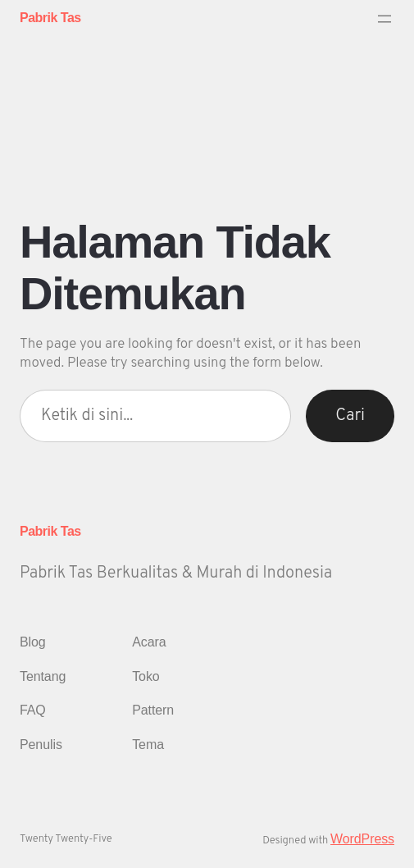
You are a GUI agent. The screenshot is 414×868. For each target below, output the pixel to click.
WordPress (362, 839)
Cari (350, 416)
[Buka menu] (384, 19)
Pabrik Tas (50, 18)
